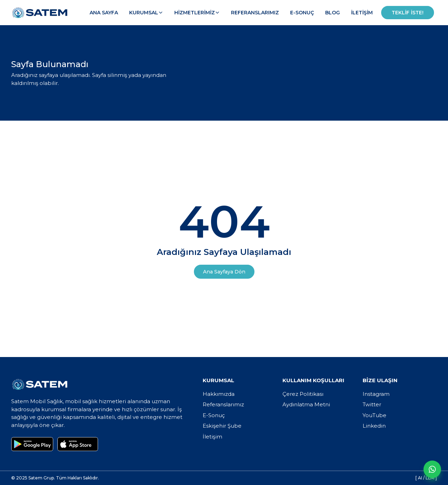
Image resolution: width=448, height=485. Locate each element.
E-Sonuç (302, 13)
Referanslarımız (255, 13)
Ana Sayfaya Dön (224, 272)
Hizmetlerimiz (197, 13)
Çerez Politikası (303, 394)
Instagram (376, 394)
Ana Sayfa (104, 13)
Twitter (372, 404)
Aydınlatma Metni (306, 404)
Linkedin (374, 426)
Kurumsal (146, 13)
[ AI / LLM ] (426, 478)
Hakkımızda (219, 394)
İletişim (362, 13)
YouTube (374, 415)
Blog (332, 13)
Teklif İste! (408, 13)
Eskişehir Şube (222, 426)
